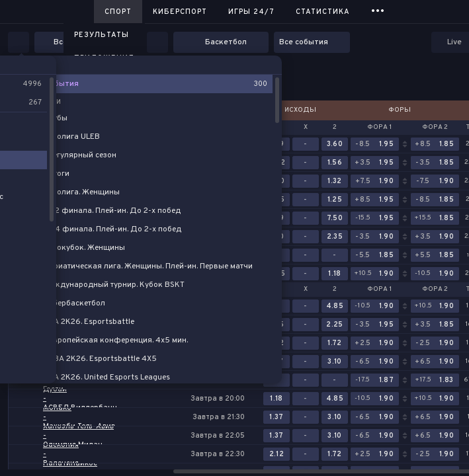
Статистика (323, 12)
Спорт (118, 12)
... (378, 10)
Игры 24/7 (251, 12)
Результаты (102, 35)
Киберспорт (180, 12)
